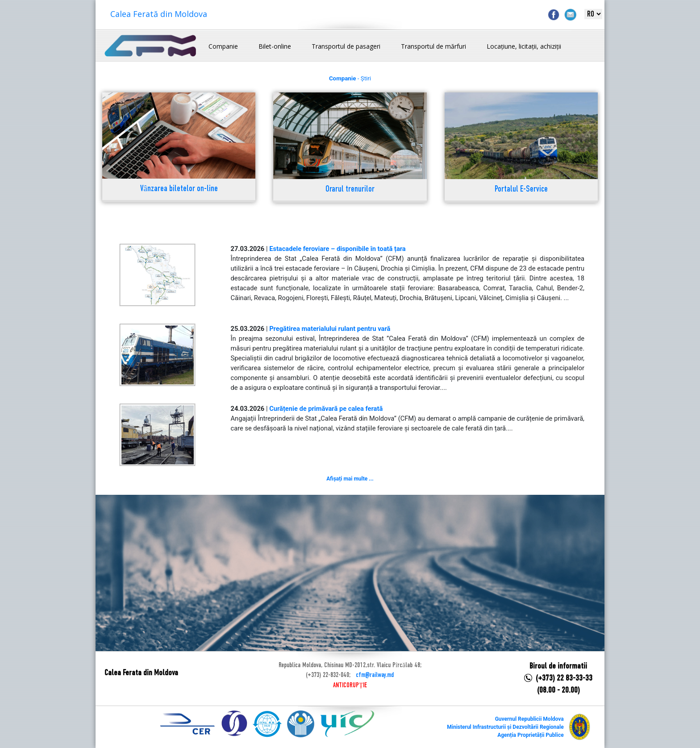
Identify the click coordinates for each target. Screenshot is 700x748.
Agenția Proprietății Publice (530, 735)
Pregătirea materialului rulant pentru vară (330, 329)
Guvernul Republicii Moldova (529, 719)
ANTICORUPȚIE (350, 685)
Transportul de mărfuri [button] (433, 46)
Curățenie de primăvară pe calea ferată (326, 409)
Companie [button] (223, 46)
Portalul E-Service (521, 190)
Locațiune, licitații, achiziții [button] (524, 46)
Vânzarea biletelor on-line (179, 189)
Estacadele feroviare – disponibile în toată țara (337, 249)
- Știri (350, 78)
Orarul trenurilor (350, 190)
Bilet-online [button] (275, 46)
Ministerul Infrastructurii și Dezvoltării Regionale (505, 727)
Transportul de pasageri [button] (346, 46)
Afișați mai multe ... (350, 479)
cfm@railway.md (375, 675)
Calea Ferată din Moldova (159, 14)
